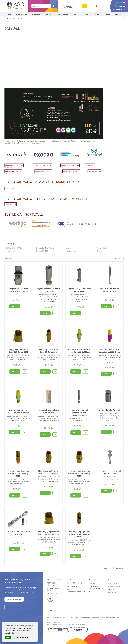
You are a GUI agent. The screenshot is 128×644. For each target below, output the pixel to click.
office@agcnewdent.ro (76, 590)
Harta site (92, 591)
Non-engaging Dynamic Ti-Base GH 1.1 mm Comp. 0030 (79, 473)
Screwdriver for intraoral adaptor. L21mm (110, 472)
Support (98, 14)
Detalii (15, 306)
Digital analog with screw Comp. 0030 (49, 290)
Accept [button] (8, 637)
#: (115, 259)
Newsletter (113, 592)
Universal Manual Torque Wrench (18, 533)
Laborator (36, 14)
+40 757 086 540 (69, 7)
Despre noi (92, 583)
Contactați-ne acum (14, 599)
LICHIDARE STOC (22, 14)
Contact (118, 14)
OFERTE (87, 14)
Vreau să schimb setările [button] (20, 637)
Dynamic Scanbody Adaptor (45, 248)
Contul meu (113, 583)
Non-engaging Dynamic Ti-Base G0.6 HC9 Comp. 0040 (79, 534)
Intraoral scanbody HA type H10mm (49, 411)
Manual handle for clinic (110, 410)
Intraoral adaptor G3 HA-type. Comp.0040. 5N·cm (79, 351)
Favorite (111, 589)
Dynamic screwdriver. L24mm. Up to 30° (110, 290)
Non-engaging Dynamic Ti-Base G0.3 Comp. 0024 (49, 533)
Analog (69, 248)
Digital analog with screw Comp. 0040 (79, 290)
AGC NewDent (13, 607)
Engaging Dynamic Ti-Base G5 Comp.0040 (49, 351)
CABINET (76, 14)
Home (9, 14)
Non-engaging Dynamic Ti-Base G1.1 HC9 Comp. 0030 (18, 473)
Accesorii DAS (102, 248)
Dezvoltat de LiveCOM (54, 622)
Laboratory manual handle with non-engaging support (79, 413)
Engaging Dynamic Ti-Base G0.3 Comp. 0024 (18, 351)
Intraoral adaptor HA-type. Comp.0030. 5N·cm (110, 351)
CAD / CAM (49, 14)
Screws (99, 251)
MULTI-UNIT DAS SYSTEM (14, 248)
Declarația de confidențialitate (95, 587)
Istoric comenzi (114, 586)
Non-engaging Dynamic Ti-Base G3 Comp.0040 (49, 472)
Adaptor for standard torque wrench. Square (18, 290)
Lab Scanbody (71, 251)
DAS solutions (63, 14)
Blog (108, 14)
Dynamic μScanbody (12, 251)
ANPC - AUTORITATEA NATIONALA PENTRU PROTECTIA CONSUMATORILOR (66, 625)
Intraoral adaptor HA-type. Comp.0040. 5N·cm (18, 411)
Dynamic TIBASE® (42, 251)
